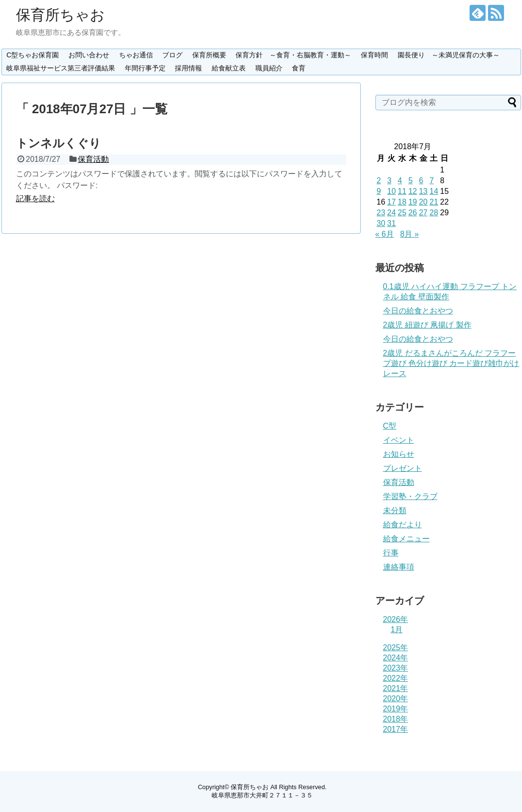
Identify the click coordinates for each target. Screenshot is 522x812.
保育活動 (93, 159)
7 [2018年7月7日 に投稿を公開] (431, 181)
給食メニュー (406, 539)
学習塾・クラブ (410, 496)
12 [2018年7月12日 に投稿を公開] (413, 191)
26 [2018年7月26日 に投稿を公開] (413, 213)
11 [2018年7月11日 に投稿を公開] (402, 191)
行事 (391, 553)
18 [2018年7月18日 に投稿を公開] (402, 202)
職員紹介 (269, 68)
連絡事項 (399, 567)
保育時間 (374, 55)
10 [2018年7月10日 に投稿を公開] (391, 191)
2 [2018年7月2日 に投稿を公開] (379, 181)
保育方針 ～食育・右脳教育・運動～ (293, 55)
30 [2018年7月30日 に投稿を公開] (381, 223)
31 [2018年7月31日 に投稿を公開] (391, 223)
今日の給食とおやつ (418, 311)
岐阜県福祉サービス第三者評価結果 (61, 68)
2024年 (396, 658)
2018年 (396, 719)
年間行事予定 (145, 68)
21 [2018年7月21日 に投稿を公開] (434, 202)
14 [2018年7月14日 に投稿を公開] (434, 191)
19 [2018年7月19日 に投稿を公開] (413, 202)
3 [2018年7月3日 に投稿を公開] (389, 181)
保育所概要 (209, 55)
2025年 (396, 648)
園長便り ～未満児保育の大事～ (449, 55)
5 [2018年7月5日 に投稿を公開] (411, 181)
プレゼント (403, 468)
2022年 (396, 678)
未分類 (395, 510)
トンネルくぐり (59, 143)
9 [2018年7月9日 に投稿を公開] (379, 191)
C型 (390, 426)
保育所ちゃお (60, 15)
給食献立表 (229, 68)
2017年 (396, 729)
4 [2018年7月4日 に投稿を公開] (400, 181)
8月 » (409, 234)
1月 (397, 630)
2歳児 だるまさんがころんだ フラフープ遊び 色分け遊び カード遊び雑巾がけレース (451, 363)
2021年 (396, 688)
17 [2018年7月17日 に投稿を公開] (391, 202)
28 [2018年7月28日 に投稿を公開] (434, 213)
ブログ (172, 55)
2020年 (396, 699)
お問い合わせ (89, 55)
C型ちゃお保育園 (33, 55)
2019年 (396, 709)
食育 (299, 68)
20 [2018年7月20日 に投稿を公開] (423, 202)
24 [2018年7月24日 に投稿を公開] (391, 213)
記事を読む (35, 199)
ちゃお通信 (136, 55)
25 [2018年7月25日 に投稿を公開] (402, 213)
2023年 (396, 668)
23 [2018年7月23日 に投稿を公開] (381, 213)
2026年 (396, 619)
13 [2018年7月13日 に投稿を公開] (423, 191)
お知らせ (399, 454)
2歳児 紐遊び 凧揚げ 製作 (427, 325)
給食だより (403, 525)
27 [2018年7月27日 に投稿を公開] (423, 213)
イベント (399, 440)
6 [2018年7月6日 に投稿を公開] (421, 181)
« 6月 (385, 234)
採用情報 (188, 68)
